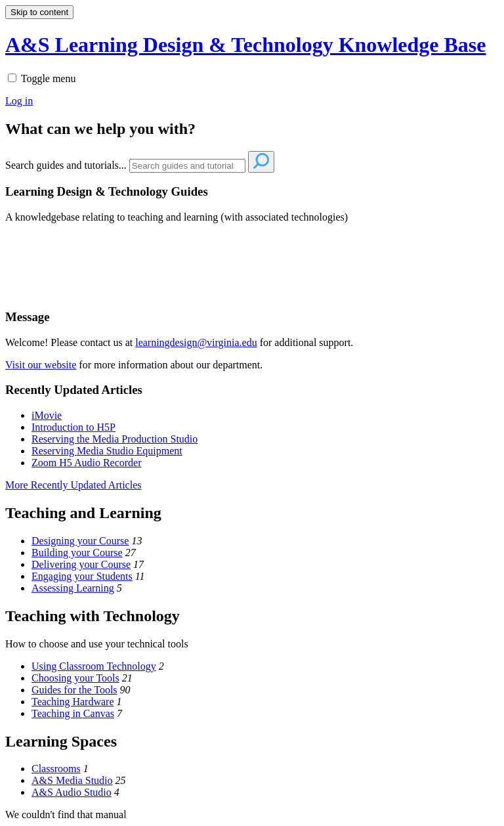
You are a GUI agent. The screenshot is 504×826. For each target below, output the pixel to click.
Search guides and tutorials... (66, 165)
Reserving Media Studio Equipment (107, 451)
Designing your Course (80, 541)
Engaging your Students (82, 576)
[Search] (187, 166)
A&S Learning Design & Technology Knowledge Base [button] (246, 45)
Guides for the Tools (74, 690)
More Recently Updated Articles (73, 485)
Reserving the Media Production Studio (115, 439)
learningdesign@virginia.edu (196, 342)
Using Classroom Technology (94, 666)
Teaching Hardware (73, 702)
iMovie (47, 415)
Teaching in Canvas (73, 713)
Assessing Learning (73, 588)
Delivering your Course (81, 564)
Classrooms (56, 769)
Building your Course (77, 553)
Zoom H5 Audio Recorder (87, 463)
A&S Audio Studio (72, 792)
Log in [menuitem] (19, 101)
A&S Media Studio (72, 780)
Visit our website (41, 365)
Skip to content (39, 12)
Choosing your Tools (75, 678)
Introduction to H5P (73, 427)
